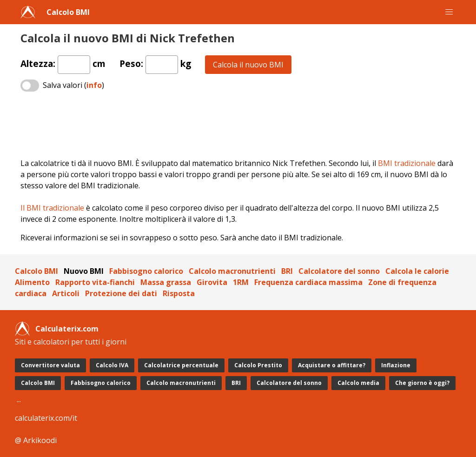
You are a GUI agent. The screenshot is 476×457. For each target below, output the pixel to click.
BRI (287, 271)
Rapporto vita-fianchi (95, 282)
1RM (241, 282)
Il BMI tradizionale (52, 208)
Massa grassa (166, 282)
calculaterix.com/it (46, 418)
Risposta (179, 293)
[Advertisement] (238, 126)
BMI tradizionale (407, 163)
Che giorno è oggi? (422, 383)
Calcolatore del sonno (339, 271)
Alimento (32, 282)
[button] (449, 12)
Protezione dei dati (121, 293)
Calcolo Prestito (258, 365)
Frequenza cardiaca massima (308, 282)
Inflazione (396, 365)
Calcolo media (358, 383)
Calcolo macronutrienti (232, 271)
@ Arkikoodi (36, 440)
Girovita (212, 282)
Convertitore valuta (50, 365)
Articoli (66, 293)
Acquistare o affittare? (332, 365)
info (94, 85)
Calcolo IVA (112, 365)
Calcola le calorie (417, 271)
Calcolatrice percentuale (181, 365)
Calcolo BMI (68, 12)
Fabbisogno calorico (146, 271)
